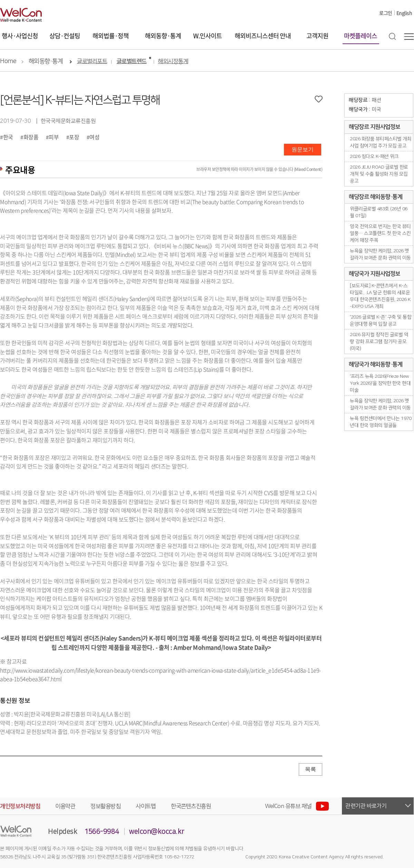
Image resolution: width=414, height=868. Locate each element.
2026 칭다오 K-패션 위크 (374, 157)
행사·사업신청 (20, 36)
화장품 (31, 137)
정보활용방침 (105, 806)
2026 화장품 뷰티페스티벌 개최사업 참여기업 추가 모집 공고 (381, 142)
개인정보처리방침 (20, 806)
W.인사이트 (208, 36)
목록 (310, 769)
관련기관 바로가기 (366, 806)
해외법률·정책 (111, 36)
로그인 (386, 13)
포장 (74, 137)
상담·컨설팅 (65, 36)
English (404, 13)
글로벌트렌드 (132, 62)
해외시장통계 (173, 62)
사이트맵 (146, 806)
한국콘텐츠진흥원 (191, 806)
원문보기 (303, 149)
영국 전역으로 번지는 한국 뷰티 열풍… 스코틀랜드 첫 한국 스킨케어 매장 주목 (380, 233)
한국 (8, 137)
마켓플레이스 (361, 36)
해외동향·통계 (163, 36)
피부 (54, 137)
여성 (94, 137)
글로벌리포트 (92, 62)
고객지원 (317, 36)
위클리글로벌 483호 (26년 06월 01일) (379, 212)
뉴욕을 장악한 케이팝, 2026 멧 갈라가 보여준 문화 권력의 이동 (380, 254)
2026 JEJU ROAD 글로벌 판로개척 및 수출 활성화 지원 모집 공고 (379, 174)
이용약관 (65, 806)
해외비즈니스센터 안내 (263, 36)
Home (8, 61)
